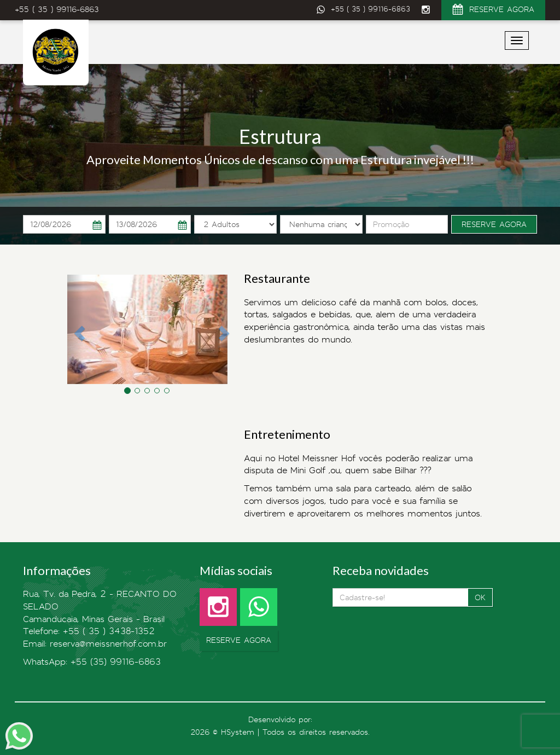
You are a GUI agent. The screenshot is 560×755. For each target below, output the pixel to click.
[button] (75, 329)
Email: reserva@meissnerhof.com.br (95, 644)
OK (480, 597)
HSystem (238, 732)
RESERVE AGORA (493, 11)
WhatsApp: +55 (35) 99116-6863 (92, 662)
